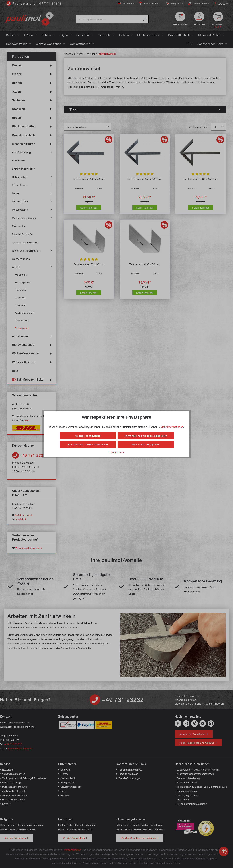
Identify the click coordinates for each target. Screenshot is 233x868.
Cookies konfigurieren (88, 436)
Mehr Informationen (172, 427)
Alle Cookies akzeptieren (146, 444)
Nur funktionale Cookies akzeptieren (146, 436)
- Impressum (116, 452)
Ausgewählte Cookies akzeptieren (88, 444)
